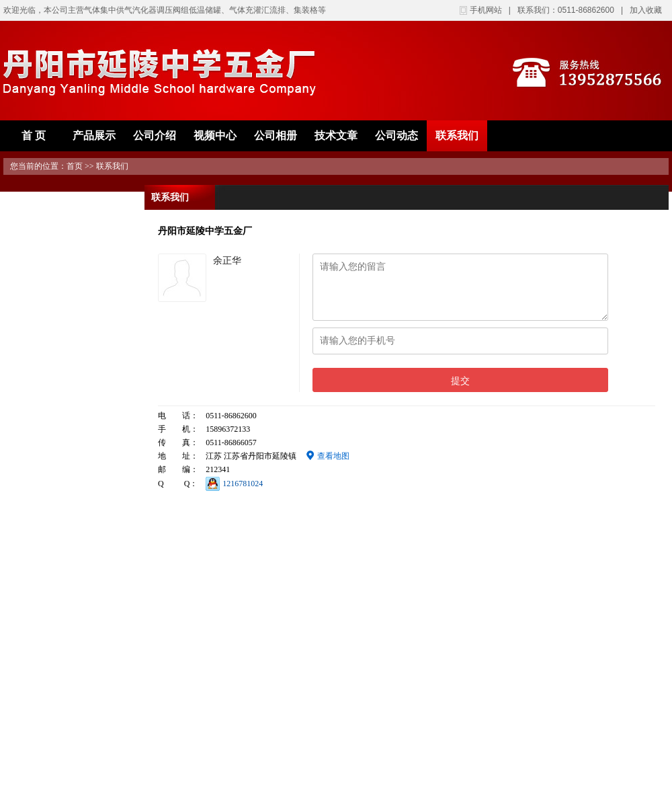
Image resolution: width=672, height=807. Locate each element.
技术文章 (336, 136)
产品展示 (94, 136)
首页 (75, 166)
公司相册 (276, 136)
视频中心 (215, 136)
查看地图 (328, 456)
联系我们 (457, 136)
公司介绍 (155, 136)
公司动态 (396, 136)
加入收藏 (646, 10)
